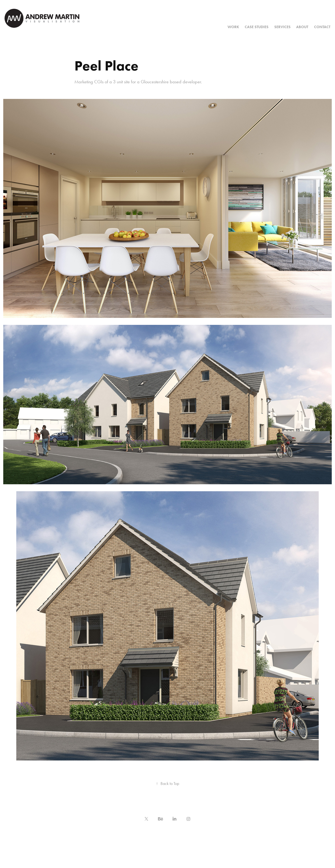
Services (282, 27)
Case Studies (257, 27)
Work (233, 27)
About (302, 27)
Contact (322, 27)
